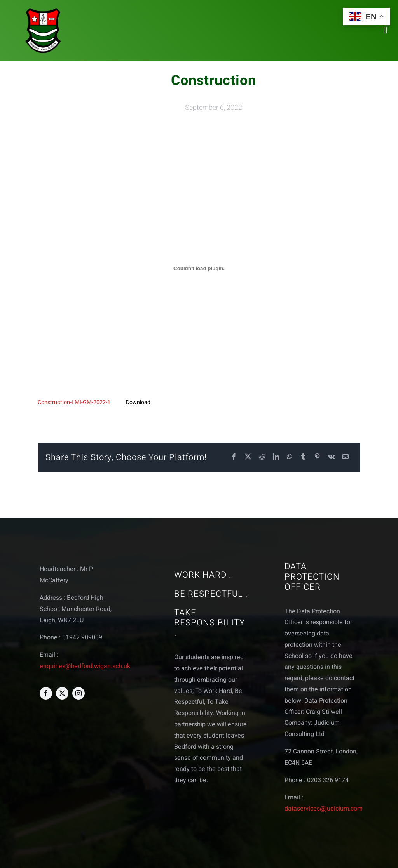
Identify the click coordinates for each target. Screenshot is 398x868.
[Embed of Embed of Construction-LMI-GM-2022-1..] (199, 269)
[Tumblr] (303, 457)
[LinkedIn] (276, 457)
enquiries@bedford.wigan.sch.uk (85, 666)
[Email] (346, 457)
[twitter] (62, 693)
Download (138, 402)
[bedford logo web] (43, 9)
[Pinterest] (317, 457)
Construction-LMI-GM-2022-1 (74, 402)
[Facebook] (234, 457)
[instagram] (79, 693)
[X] (248, 457)
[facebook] (46, 693)
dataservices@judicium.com (324, 809)
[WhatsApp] (290, 457)
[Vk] (331, 457)
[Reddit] (262, 457)
